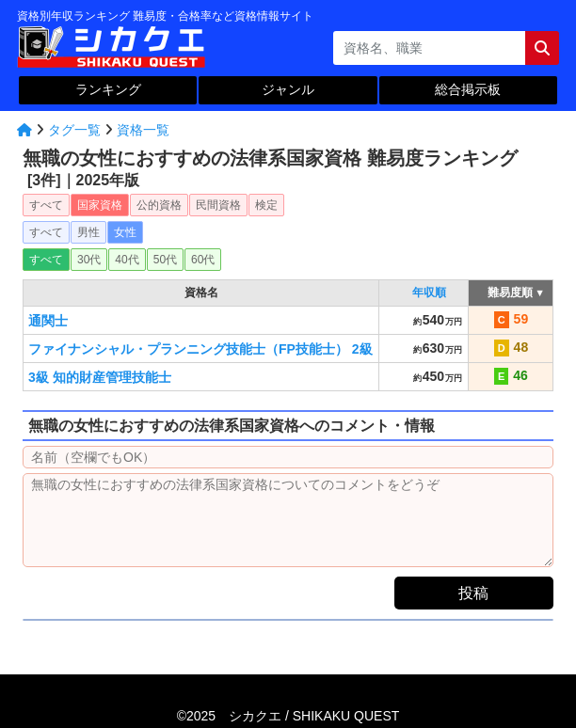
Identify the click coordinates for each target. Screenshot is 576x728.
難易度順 (511, 293)
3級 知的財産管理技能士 (100, 377)
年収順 (429, 293)
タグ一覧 (74, 130)
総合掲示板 (468, 89)
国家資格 (100, 205)
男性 (88, 232)
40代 (127, 260)
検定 (266, 205)
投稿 (473, 593)
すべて (46, 205)
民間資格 (218, 205)
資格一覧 (143, 130)
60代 (203, 260)
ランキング (108, 89)
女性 (125, 232)
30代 (89, 260)
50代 (165, 260)
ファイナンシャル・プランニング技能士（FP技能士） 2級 (200, 349)
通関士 (48, 321)
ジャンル (288, 89)
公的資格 (159, 205)
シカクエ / (314, 716)
